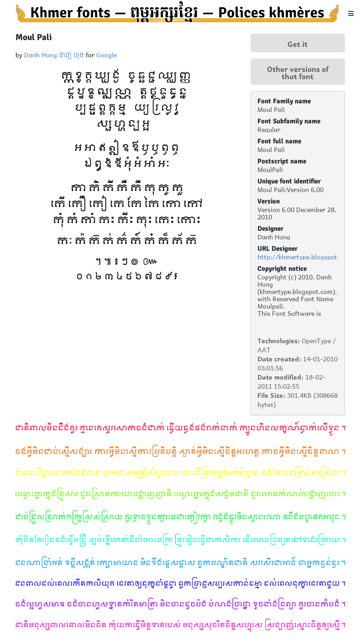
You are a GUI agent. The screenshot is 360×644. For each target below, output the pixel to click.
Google (106, 54)
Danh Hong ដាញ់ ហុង (54, 54)
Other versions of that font (298, 72)
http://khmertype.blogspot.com (304, 256)
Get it (298, 43)
